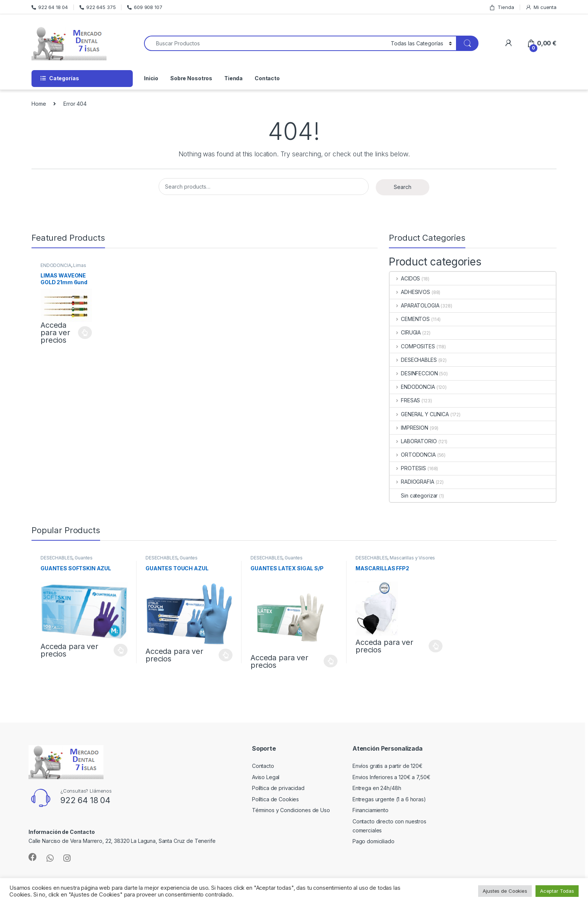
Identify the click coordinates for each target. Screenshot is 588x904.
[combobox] (265, 43)
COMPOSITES (412, 346)
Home (39, 104)
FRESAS (405, 400)
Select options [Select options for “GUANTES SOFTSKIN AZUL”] (121, 650)
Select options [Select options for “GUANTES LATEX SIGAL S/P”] (331, 661)
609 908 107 (145, 7)
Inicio (151, 78)
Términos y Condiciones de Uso (291, 810)
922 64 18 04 (50, 7)
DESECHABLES (413, 360)
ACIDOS (405, 278)
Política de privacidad (278, 788)
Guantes (84, 558)
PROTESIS (408, 468)
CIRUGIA (405, 332)
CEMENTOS (410, 319)
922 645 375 (97, 7)
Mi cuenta (541, 7)
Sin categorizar (414, 495)
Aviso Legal (266, 777)
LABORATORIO (413, 441)
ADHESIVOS (410, 292)
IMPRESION (409, 428)
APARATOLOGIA (414, 305)
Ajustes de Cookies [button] (505, 891)
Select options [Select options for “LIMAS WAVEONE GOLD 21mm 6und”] (85, 333)
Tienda (501, 7)
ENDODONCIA (56, 265)
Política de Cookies (275, 799)
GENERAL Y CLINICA (419, 414)
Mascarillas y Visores (412, 558)
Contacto (267, 78)
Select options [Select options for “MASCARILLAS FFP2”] (436, 646)
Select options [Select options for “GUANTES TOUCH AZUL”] (226, 655)
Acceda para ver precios (55, 333)
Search (402, 187)
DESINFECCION (414, 373)
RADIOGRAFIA (412, 482)
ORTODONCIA (412, 455)
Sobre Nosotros (191, 78)
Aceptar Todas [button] (557, 891)
